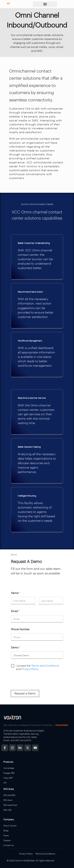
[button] (45, 4)
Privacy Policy (30, 669)
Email (15, 611)
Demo (16, 647)
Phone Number (20, 629)
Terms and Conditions (45, 665)
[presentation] (37, 688)
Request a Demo (25, 693)
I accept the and (38, 667)
